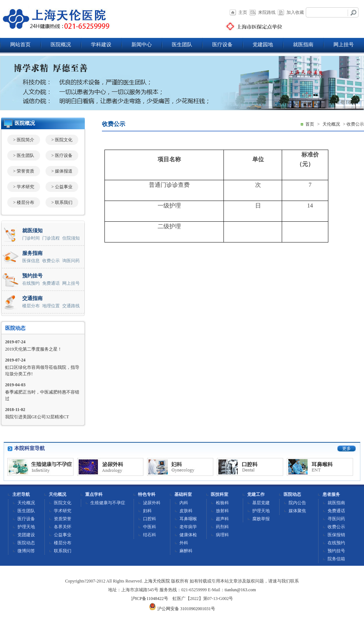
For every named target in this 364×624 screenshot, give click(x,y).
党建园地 (263, 45)
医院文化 (63, 503)
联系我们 (63, 551)
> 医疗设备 (62, 155)
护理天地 (26, 527)
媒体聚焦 (297, 511)
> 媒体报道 (62, 171)
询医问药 (71, 261)
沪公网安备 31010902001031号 (182, 609)
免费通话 (51, 283)
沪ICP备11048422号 (150, 599)
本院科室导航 (29, 448)
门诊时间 (31, 238)
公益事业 (63, 535)
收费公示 (51, 261)
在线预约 (31, 283)
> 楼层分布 (24, 202)
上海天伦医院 (157, 581)
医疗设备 (222, 45)
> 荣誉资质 (24, 171)
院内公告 (297, 503)
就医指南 (303, 45)
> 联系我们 (62, 202)
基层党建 (261, 503)
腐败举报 (261, 519)
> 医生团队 (24, 155)
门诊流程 (51, 238)
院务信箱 (336, 559)
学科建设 (101, 45)
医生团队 (182, 45)
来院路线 (267, 12)
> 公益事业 (62, 187)
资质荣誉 (63, 519)
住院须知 (71, 238)
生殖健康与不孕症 (108, 503)
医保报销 (336, 535)
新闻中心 (142, 45)
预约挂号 (336, 551)
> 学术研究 (24, 187)
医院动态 (15, 328)
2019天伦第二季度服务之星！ (33, 349)
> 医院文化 (62, 140)
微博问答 (26, 551)
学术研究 (63, 511)
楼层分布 (31, 306)
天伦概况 (331, 124)
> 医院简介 (24, 140)
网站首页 (20, 45)
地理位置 (51, 306)
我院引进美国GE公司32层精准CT (37, 417)
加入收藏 (295, 12)
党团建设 (26, 535)
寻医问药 (336, 519)
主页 (243, 12)
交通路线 (71, 306)
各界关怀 (63, 527)
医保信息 (31, 261)
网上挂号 (344, 45)
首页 (310, 124)
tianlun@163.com (240, 590)
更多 (347, 449)
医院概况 (61, 45)
